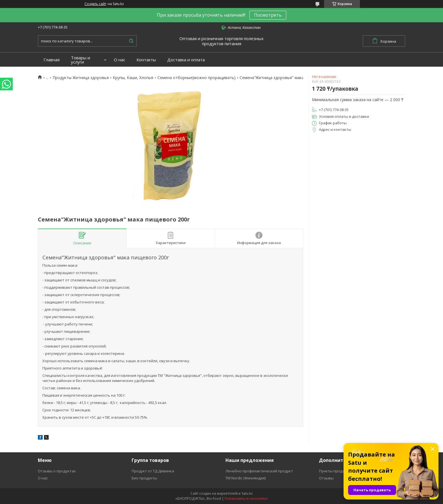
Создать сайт (95, 4)
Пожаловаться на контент (246, 498)
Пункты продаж (333, 471)
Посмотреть (268, 15)
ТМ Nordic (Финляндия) (246, 478)
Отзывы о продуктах (57, 471)
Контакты (146, 60)
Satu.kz (247, 493)
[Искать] (131, 41)
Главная (52, 60)
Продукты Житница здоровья (81, 78)
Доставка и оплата (186, 60)
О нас (120, 60)
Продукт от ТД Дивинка (153, 471)
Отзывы (326, 478)
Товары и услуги (81, 60)
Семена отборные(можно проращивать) (196, 78)
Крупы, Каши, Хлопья (133, 78)
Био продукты (144, 478)
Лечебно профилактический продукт (259, 471)
